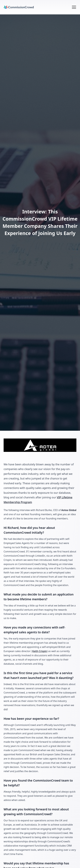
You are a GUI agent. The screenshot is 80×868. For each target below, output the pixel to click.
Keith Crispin (39, 651)
